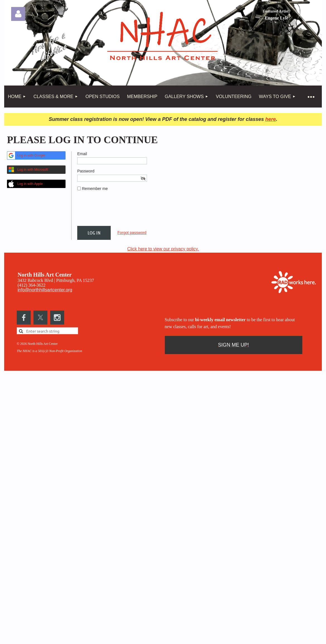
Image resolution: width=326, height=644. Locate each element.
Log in (18, 14)
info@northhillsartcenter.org (45, 290)
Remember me (95, 189)
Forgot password (132, 233)
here (271, 119)
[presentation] (120, 211)
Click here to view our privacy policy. (163, 249)
